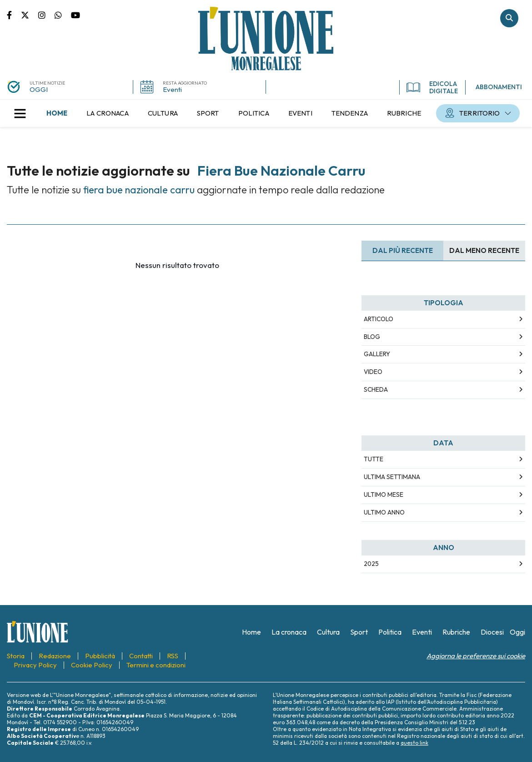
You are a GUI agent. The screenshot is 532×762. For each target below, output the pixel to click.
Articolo (379, 319)
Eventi (172, 89)
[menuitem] (57, 113)
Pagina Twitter (30, 15)
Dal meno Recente (484, 250)
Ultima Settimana (392, 477)
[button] (20, 113)
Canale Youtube (75, 15)
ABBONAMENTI (499, 87)
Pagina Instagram (46, 15)
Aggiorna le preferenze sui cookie (476, 656)
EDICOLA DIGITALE (432, 87)
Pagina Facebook (14, 15)
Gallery (377, 354)
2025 (371, 564)
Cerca (509, 18)
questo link (414, 743)
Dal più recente (403, 250)
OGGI (39, 89)
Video (373, 372)
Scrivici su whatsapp (63, 15)
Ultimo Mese (384, 495)
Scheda (376, 389)
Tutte (374, 459)
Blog (372, 337)
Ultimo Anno (384, 512)
